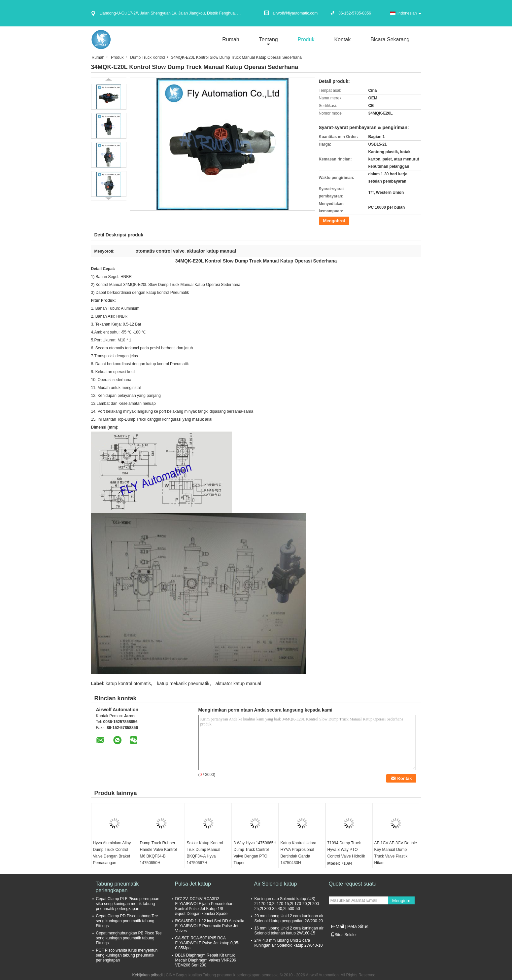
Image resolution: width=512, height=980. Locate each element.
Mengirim (401, 901)
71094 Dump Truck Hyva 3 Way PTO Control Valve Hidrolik (346, 850)
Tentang (269, 39)
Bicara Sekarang (390, 39)
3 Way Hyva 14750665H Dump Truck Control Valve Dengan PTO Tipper (255, 853)
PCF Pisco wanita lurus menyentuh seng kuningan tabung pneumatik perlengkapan (127, 955)
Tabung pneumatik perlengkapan (117, 887)
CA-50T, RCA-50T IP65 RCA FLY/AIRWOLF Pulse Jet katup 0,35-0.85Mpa (207, 943)
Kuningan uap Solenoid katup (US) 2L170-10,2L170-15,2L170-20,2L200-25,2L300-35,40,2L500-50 (288, 904)
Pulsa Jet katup (193, 884)
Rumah (231, 39)
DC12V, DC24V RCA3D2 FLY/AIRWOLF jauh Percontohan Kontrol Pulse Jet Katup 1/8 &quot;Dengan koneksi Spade (204, 906)
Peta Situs (358, 927)
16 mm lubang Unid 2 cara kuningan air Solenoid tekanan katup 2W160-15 (289, 931)
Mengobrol (334, 221)
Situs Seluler (344, 935)
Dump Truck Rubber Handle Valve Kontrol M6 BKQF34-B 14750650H (158, 853)
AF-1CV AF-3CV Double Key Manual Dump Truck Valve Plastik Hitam (396, 853)
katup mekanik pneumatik (183, 683)
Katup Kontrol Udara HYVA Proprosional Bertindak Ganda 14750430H (299, 853)
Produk (306, 39)
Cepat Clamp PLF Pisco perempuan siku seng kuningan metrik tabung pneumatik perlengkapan (128, 904)
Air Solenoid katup (276, 884)
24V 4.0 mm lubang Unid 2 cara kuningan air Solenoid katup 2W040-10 (289, 943)
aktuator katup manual (239, 683)
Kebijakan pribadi (147, 975)
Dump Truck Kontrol (148, 57)
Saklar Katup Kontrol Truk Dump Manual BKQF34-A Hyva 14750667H (205, 853)
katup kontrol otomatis (128, 683)
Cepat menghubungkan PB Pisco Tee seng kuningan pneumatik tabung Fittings (129, 938)
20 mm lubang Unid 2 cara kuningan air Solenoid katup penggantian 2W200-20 (289, 918)
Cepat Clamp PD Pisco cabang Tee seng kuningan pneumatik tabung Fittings (127, 921)
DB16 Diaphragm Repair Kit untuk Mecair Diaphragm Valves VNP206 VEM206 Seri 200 (206, 960)
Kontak (342, 39)
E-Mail (338, 927)
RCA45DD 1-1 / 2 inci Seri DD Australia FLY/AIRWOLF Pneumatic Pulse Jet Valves (210, 926)
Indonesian (409, 13)
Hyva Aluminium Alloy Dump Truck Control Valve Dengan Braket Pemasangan (112, 853)
